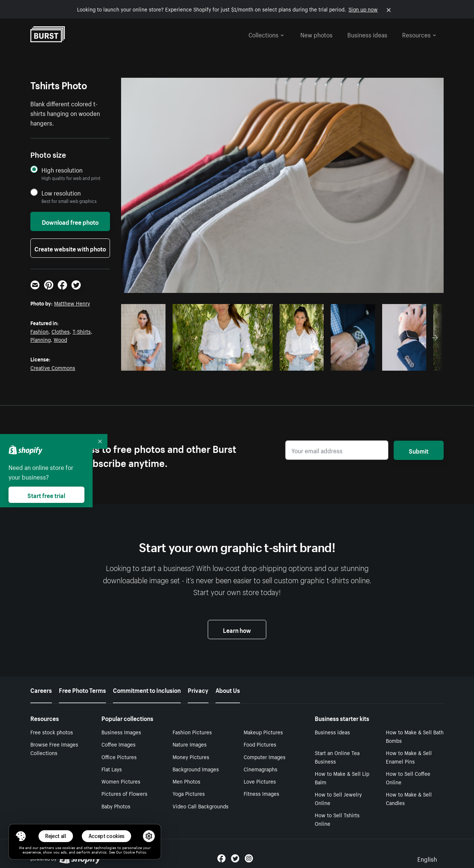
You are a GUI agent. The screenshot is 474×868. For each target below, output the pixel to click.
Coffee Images (118, 744)
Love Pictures (260, 781)
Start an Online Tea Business (337, 757)
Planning (41, 339)
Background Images (196, 769)
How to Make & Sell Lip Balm (342, 777)
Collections (266, 34)
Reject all (56, 836)
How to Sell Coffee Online (408, 777)
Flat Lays (112, 769)
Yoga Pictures (189, 793)
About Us (228, 690)
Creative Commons (53, 367)
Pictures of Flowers (124, 793)
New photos (316, 34)
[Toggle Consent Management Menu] (21, 836)
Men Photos (186, 781)
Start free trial (46, 495)
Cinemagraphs (261, 769)
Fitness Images (261, 793)
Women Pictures (121, 781)
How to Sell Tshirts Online (337, 819)
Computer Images (265, 757)
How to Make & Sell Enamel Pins (409, 757)
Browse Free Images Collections (54, 748)
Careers (41, 690)
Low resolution (61, 193)
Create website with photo (70, 248)
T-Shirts (82, 331)
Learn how (237, 630)
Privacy (198, 690)
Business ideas (367, 34)
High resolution (62, 170)
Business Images (121, 732)
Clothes (61, 331)
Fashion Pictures (192, 732)
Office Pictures (119, 757)
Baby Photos (116, 806)
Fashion (39, 331)
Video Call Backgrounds (201, 806)
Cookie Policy (135, 852)
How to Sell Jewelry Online (338, 798)
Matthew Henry (72, 303)
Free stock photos (52, 732)
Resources (419, 34)
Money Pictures (191, 757)
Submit (419, 450)
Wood (60, 339)
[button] (21, 836)
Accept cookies (107, 836)
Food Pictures (260, 744)
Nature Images (190, 744)
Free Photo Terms (82, 690)
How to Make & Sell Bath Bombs (415, 736)
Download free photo (70, 221)
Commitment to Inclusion (147, 690)
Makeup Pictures (263, 732)
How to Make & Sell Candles (409, 798)
